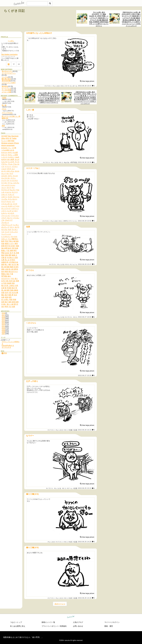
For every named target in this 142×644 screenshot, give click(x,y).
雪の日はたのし (7, 71)
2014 (3, 321)
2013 (3, 323)
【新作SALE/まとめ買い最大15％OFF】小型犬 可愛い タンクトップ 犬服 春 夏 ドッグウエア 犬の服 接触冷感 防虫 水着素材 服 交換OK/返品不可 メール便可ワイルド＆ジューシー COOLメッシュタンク (131, 19)
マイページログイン (112, 622)
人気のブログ (78, 622)
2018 (3, 313)
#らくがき (56, 86)
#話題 (75, 430)
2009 (3, 330)
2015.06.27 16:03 (85, 317)
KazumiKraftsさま (8, 345)
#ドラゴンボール (71, 86)
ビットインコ (6, 88)
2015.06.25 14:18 (85, 598)
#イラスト (48, 86)
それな (4, 109)
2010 (3, 328)
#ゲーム (70, 488)
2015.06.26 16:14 (85, 430)
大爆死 (4, 98)
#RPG (66, 221)
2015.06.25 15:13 (85, 488)
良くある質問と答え (18, 626)
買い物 (4, 105)
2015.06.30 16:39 (85, 162)
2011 (3, 326)
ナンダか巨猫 (6, 90)
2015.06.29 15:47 (85, 264)
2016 (3, 317)
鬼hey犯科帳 (6, 81)
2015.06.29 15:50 (85, 221)
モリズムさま (6, 347)
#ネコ (63, 86)
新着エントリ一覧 (48, 622)
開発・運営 (109, 626)
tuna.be (71, 617)
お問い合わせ (78, 626)
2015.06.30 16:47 (85, 86)
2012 (3, 324)
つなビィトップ (16, 622)
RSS (4, 353)
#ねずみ (67, 162)
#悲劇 (71, 430)
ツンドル (5, 77)
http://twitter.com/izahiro (9, 54)
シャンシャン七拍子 (9, 83)
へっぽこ (11, 41)
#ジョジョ (74, 264)
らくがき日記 (14, 11)
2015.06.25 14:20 (85, 542)
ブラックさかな (7, 113)
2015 (3, 319)
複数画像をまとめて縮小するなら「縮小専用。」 (23, 637)
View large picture (87, 81)
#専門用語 (74, 162)
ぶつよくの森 (6, 92)
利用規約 (63, 626)
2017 (3, 315)
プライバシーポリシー (50, 626)
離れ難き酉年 (6, 79)
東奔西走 (5, 86)
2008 (3, 332)
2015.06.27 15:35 (85, 375)
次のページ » (60, 604)
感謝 (3, 126)
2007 (3, 334)
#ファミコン (73, 221)
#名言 (71, 542)
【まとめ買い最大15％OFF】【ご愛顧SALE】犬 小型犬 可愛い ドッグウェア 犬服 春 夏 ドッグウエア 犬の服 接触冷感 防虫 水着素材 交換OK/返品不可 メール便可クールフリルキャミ (99, 19)
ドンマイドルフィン (9, 73)
